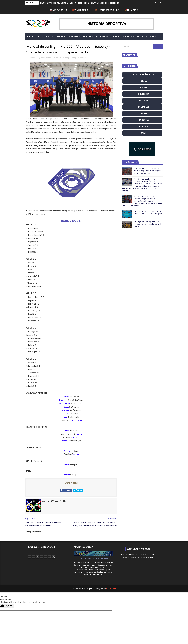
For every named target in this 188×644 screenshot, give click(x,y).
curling (66, 58)
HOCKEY (87, 37)
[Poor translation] (9, 606)
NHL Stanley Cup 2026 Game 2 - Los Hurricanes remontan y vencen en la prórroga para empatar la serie (90, 3)
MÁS (152, 37)
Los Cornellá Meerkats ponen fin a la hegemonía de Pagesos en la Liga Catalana (148, 171)
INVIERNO (101, 37)
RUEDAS (141, 37)
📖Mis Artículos (58, 10)
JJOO (39, 37)
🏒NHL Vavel (131, 10)
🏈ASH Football (81, 10)
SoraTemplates (88, 588)
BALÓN (60, 37)
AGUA (49, 37)
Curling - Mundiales (78, 58)
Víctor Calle (111, 588)
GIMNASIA (73, 37)
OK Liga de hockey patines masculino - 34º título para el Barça (148, 224)
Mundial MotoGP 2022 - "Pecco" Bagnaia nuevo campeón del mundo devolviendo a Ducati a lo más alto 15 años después (142, 201)
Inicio (30, 37)
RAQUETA (127, 37)
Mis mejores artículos (139, 549)
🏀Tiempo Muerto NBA (107, 10)
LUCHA (114, 37)
